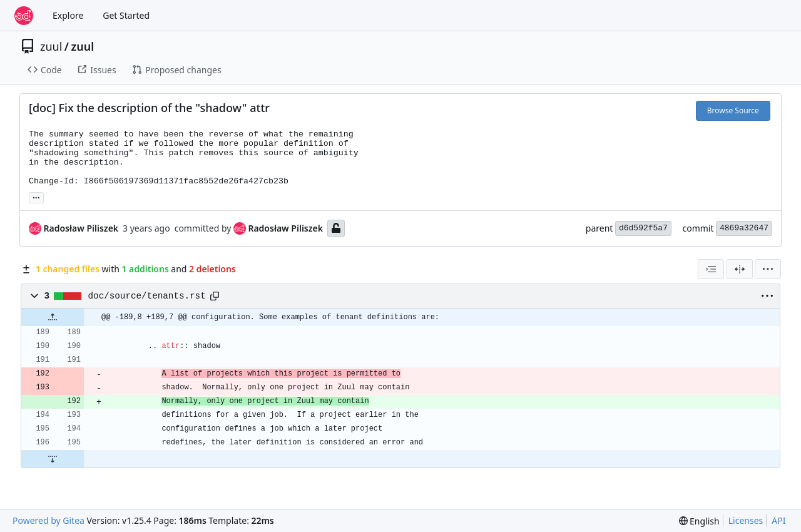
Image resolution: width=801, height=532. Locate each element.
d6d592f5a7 (643, 228)
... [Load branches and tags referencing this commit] (36, 197)
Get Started (126, 15)
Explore (68, 15)
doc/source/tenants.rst (147, 296)
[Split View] (740, 269)
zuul (51, 46)
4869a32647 (744, 228)
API (778, 520)
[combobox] (711, 269)
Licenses (746, 520)
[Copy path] (215, 296)
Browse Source (733, 110)
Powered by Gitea (48, 520)
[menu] (768, 269)
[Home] (24, 16)
